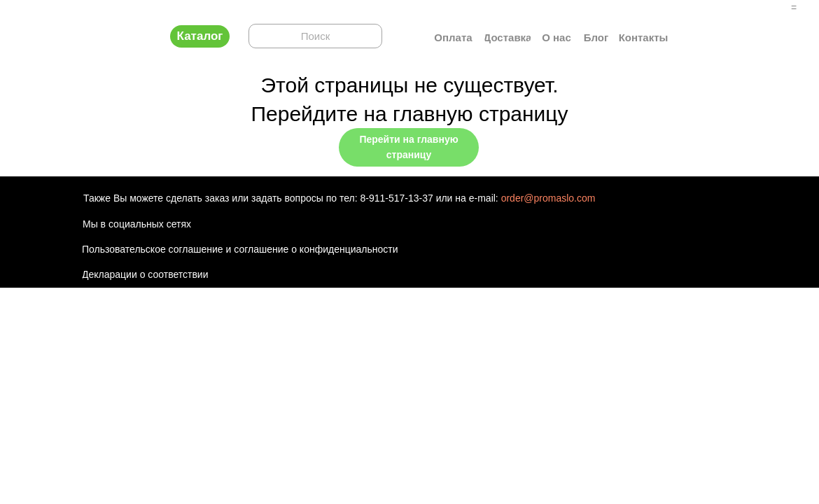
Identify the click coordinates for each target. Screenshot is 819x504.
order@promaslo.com (548, 198)
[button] (200, 36)
